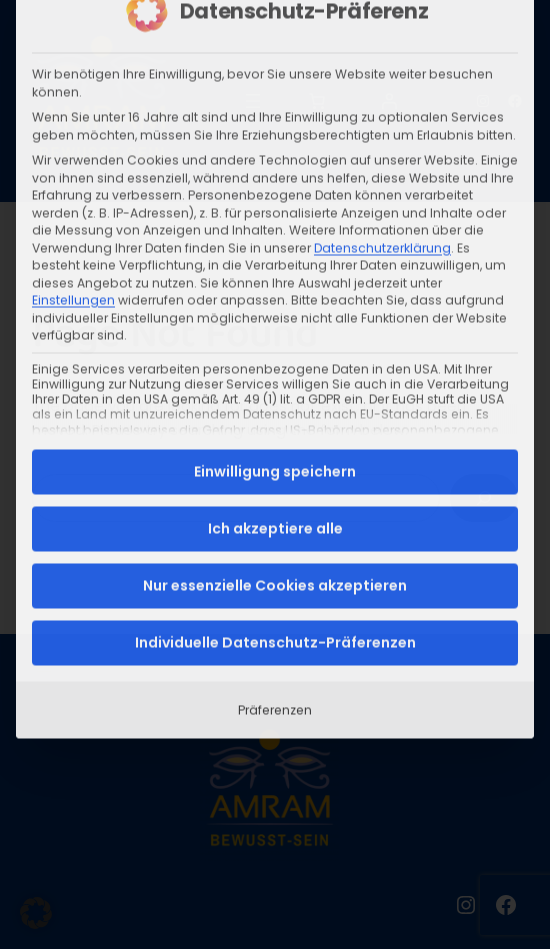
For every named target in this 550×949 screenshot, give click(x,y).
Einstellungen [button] (73, 136)
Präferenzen (275, 545)
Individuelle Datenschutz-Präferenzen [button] (275, 478)
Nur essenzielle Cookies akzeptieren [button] (275, 421)
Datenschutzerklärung (382, 83)
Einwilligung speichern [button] (275, 307)
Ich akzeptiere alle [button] (275, 364)
